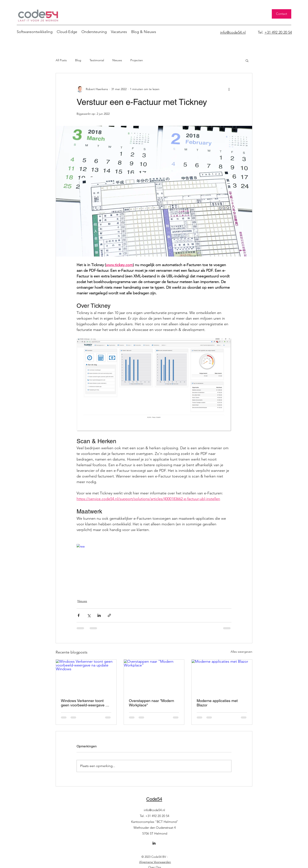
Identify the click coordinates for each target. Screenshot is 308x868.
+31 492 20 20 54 (278, 32)
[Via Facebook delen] (79, 615)
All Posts (61, 60)
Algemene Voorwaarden (155, 862)
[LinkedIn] (154, 843)
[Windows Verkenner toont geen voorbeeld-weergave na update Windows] (86, 677)
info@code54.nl (154, 810)
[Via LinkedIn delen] (99, 615)
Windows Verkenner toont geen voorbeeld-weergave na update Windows (85, 703)
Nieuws (117, 60)
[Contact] (282, 14)
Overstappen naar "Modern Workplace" (151, 703)
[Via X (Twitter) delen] (89, 615)
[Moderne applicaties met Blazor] (222, 677)
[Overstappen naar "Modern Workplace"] (154, 677)
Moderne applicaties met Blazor (217, 703)
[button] (247, 60)
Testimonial (97, 60)
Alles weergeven (241, 652)
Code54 (154, 799)
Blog (78, 60)
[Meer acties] (229, 89)
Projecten (137, 60)
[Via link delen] (109, 615)
